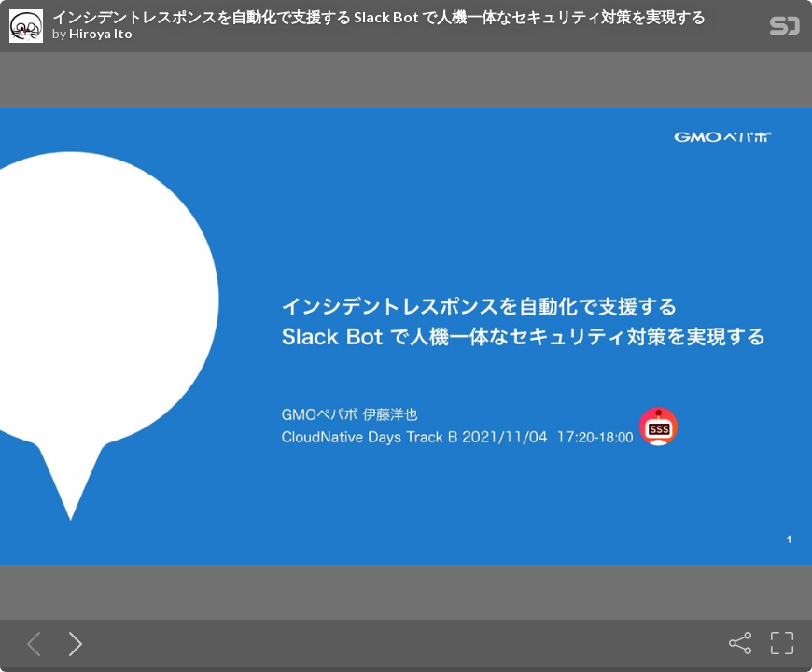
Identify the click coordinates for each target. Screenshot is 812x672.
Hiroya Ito (101, 34)
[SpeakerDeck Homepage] (785, 29)
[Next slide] (72, 643)
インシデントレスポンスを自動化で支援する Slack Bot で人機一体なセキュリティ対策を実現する (379, 17)
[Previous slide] (30, 643)
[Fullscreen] (782, 643)
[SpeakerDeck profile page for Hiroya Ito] (26, 27)
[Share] (740, 643)
